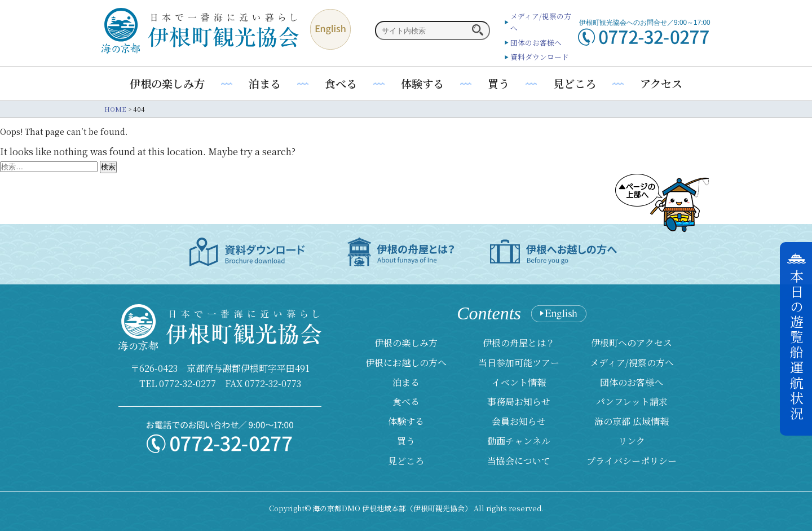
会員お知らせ (519, 421)
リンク (632, 441)
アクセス (661, 83)
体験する (422, 83)
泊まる (265, 83)
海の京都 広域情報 (632, 421)
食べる (341, 83)
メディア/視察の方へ (632, 363)
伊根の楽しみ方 (167, 83)
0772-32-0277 (187, 383)
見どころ (575, 83)
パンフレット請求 (632, 401)
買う (498, 83)
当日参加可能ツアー (519, 363)
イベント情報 (519, 382)
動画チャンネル (519, 441)
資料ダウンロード (540, 57)
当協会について (519, 461)
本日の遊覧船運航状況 (796, 345)
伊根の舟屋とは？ (519, 343)
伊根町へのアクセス (632, 343)
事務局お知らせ (519, 401)
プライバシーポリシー (632, 461)
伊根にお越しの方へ (406, 363)
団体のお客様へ (536, 43)
